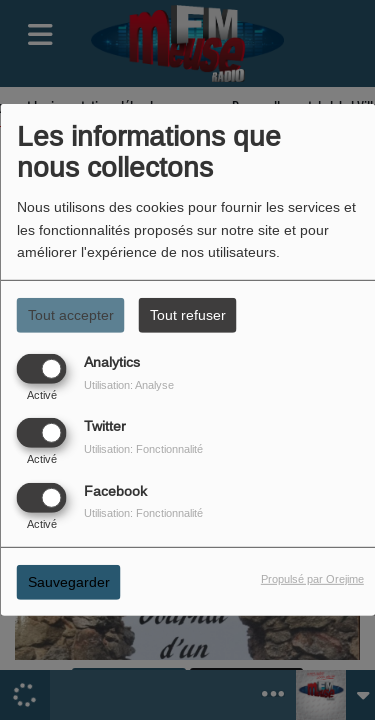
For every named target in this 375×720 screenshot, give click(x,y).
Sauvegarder (69, 581)
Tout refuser (188, 315)
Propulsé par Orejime (312, 578)
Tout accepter (71, 315)
